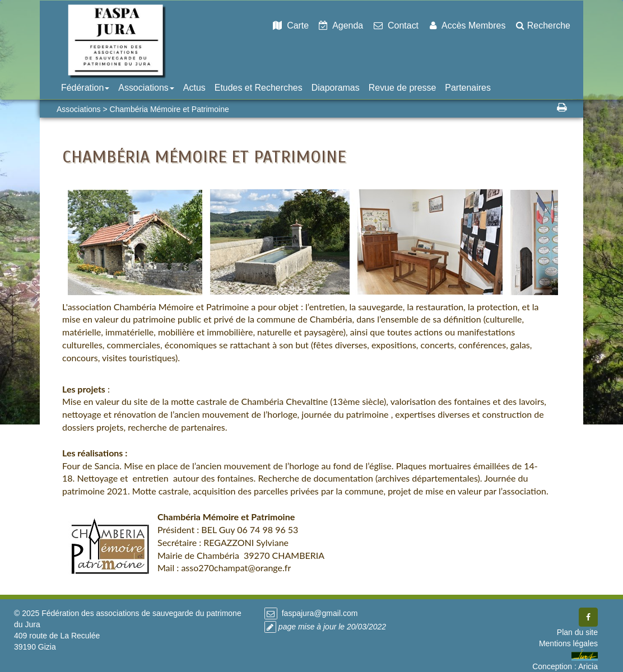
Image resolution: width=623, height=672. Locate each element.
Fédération (85, 88)
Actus (194, 88)
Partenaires (468, 88)
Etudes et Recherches (259, 88)
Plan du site (577, 632)
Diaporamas (336, 88)
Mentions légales (568, 643)
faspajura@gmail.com (319, 613)
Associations (146, 88)
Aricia (588, 666)
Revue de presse (403, 88)
